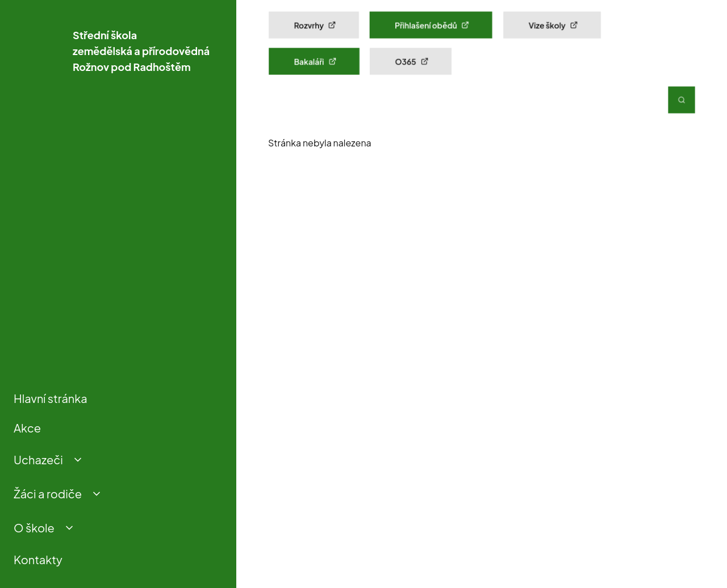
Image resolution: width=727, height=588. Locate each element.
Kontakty (38, 559)
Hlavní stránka (51, 398)
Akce (27, 428)
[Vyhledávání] (682, 100)
